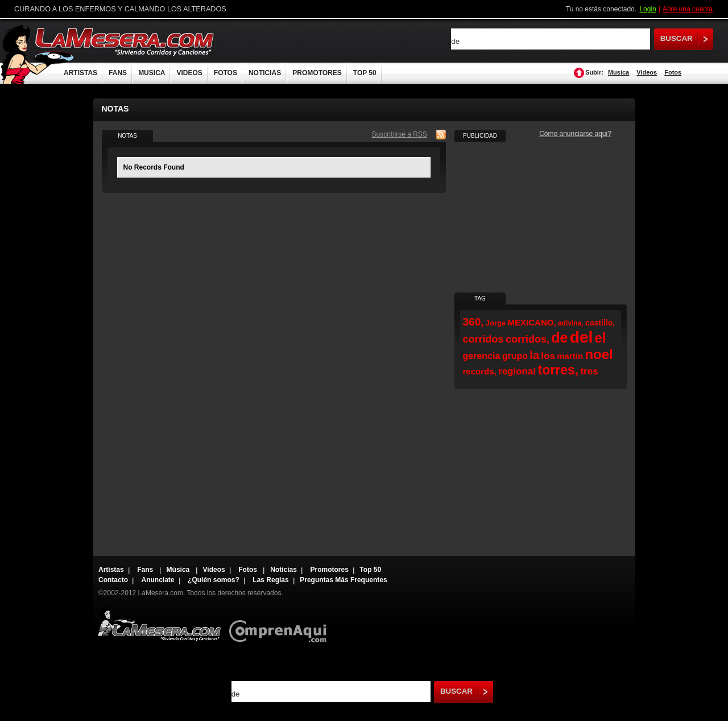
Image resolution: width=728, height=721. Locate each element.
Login (648, 9)
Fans (146, 570)
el (601, 338)
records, (480, 371)
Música (179, 570)
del (581, 337)
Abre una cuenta (688, 9)
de (559, 337)
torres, (559, 370)
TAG (480, 298)
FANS (118, 73)
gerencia (482, 356)
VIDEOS (189, 73)
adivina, (571, 323)
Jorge (496, 323)
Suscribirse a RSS (400, 134)
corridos (483, 339)
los (548, 356)
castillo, (600, 323)
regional (517, 371)
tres (589, 371)
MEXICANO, (532, 322)
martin (570, 356)
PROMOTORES (317, 73)
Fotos (673, 72)
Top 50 (370, 570)
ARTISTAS (80, 73)
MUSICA (152, 73)
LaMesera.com (125, 41)
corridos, (528, 339)
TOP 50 (365, 73)
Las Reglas (270, 580)
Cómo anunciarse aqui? (575, 134)
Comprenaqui (281, 623)
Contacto (113, 580)
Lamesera (159, 623)
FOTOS (226, 73)
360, (473, 322)
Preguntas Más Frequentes (343, 580)
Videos (647, 72)
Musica (619, 72)
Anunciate (158, 580)
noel (599, 354)
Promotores (329, 570)
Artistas (111, 570)
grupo (515, 356)
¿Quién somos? (214, 580)
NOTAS (127, 136)
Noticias (284, 570)
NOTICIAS (265, 73)
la (534, 355)
